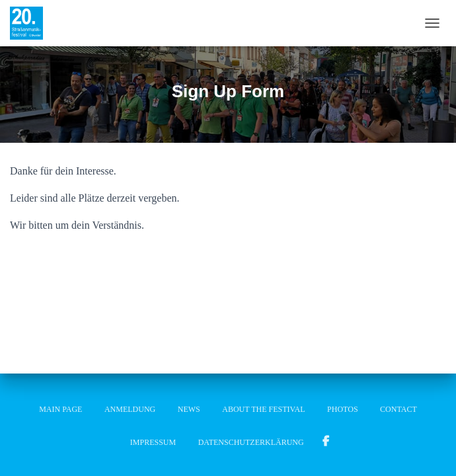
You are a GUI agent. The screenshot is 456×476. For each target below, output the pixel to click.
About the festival (263, 409)
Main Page (60, 409)
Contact (399, 409)
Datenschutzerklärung (251, 442)
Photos (342, 409)
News (189, 409)
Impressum (153, 442)
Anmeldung (130, 409)
